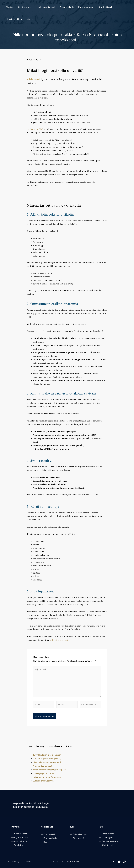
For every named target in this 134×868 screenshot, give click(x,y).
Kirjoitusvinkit (49, 834)
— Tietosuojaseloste (108, 841)
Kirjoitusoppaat (21, 837)
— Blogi (44, 842)
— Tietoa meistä (106, 834)
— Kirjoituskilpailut (49, 838)
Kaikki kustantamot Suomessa (47, 780)
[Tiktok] (125, 862)
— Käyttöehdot (106, 845)
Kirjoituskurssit (21, 834)
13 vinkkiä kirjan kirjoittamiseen (47, 757)
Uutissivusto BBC (35, 129)
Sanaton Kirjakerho (68, 862)
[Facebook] (118, 862)
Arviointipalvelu (21, 841)
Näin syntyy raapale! (42, 769)
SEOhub (78, 862)
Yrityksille (18, 845)
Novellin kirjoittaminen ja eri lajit (48, 761)
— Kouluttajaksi (106, 837)
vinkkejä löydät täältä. (59, 640)
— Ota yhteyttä (77, 838)
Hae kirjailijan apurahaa (44, 776)
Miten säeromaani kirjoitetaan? (47, 765)
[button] (21, 19)
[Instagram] (111, 862)
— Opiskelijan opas (79, 834)
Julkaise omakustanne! (43, 783)
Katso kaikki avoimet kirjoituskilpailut (50, 772)
